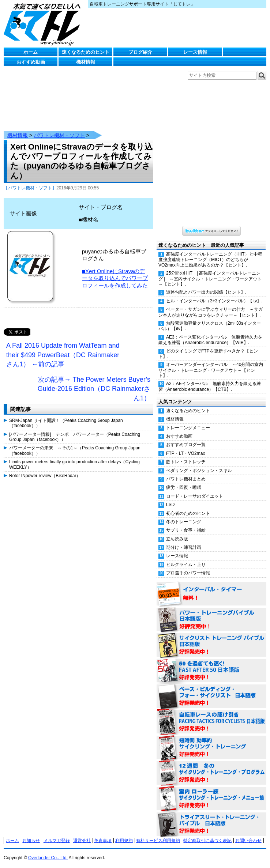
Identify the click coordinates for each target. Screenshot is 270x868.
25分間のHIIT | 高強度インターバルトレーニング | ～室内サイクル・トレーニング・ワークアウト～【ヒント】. (210, 271)
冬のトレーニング (184, 514)
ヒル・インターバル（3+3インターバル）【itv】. (214, 294)
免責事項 (103, 833)
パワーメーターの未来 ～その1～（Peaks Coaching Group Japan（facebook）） (75, 443)
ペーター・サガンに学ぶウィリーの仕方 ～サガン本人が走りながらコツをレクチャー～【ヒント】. (211, 305)
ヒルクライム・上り (186, 557)
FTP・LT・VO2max (185, 446)
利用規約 (124, 833)
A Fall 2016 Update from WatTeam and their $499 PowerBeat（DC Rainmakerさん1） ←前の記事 (63, 348)
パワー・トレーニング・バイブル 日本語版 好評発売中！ (211, 612)
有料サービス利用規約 (158, 833)
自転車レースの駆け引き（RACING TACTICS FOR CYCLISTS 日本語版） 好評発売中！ (211, 715)
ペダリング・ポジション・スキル (199, 463)
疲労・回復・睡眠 (184, 480)
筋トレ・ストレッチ (186, 454)
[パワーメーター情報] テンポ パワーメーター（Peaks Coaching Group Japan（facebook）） (75, 430)
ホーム (31, 52)
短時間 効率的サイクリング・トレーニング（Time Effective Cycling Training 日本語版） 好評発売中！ (211, 740)
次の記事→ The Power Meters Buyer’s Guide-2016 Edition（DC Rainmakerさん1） (94, 382)
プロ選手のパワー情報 (188, 566)
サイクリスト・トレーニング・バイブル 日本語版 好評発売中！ (211, 638)
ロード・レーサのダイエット (195, 489)
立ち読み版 (177, 532)
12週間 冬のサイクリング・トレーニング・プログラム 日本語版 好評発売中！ (211, 766)
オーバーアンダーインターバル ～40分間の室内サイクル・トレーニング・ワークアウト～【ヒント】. (211, 363)
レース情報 (195, 52)
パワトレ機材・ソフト (59, 128)
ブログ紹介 (140, 52)
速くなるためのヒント (86, 52)
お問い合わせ (248, 833)
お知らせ (31, 833)
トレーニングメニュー (188, 420)
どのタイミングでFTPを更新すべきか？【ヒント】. (208, 346)
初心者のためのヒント (188, 506)
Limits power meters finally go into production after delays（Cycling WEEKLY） (74, 457)
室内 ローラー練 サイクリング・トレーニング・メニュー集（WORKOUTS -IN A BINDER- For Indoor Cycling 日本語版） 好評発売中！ (211, 792)
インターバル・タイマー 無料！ (211, 587)
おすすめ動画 (31, 62)
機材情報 (86, 62)
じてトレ (44, 24)
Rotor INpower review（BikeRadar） (45, 468)
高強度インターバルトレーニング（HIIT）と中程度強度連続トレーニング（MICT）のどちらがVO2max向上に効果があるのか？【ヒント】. (210, 252)
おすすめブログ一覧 (186, 437)
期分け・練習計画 (184, 540)
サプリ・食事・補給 (186, 523)
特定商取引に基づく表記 (207, 833)
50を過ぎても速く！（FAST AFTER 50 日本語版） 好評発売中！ (211, 664)
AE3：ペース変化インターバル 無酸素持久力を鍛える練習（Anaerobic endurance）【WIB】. (210, 333)
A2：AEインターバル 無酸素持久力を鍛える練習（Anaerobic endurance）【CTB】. (210, 379)
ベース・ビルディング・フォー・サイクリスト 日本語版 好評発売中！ (211, 689)
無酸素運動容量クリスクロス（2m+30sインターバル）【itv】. (210, 319)
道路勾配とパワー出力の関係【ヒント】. (206, 285)
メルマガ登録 (57, 833)
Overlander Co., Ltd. (48, 850)
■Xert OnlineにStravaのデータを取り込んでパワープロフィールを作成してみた (115, 271)
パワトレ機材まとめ (186, 472)
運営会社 (82, 833)
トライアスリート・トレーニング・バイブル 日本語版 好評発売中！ (211, 817)
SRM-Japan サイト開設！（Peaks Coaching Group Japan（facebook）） (66, 416)
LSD (170, 497)
